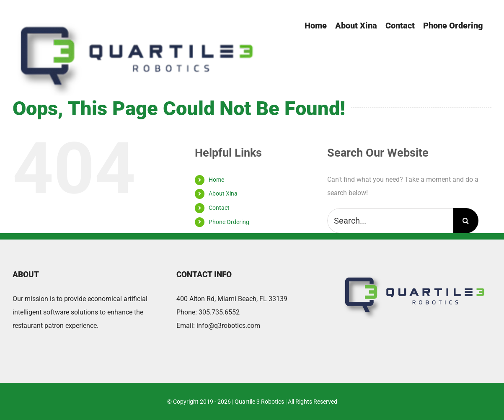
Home (216, 180)
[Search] (466, 221)
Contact (219, 208)
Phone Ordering (229, 222)
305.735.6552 (219, 312)
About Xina (223, 193)
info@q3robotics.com (228, 326)
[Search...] (390, 221)
